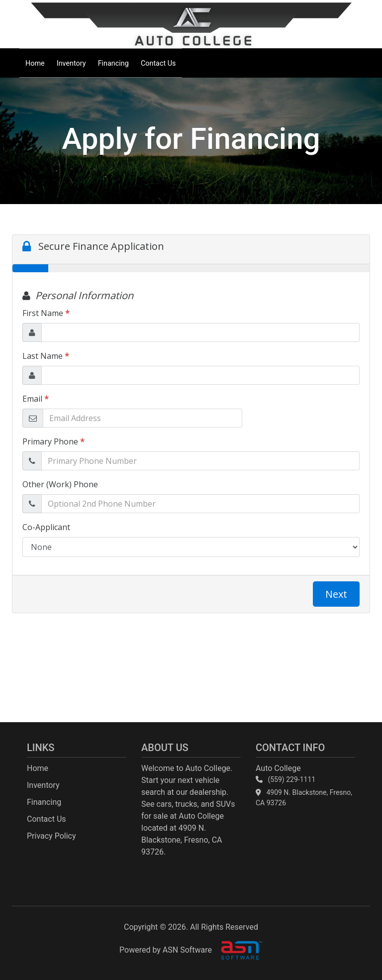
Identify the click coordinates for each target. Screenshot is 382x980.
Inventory (71, 63)
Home (35, 63)
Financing (113, 63)
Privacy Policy (51, 836)
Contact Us (158, 63)
